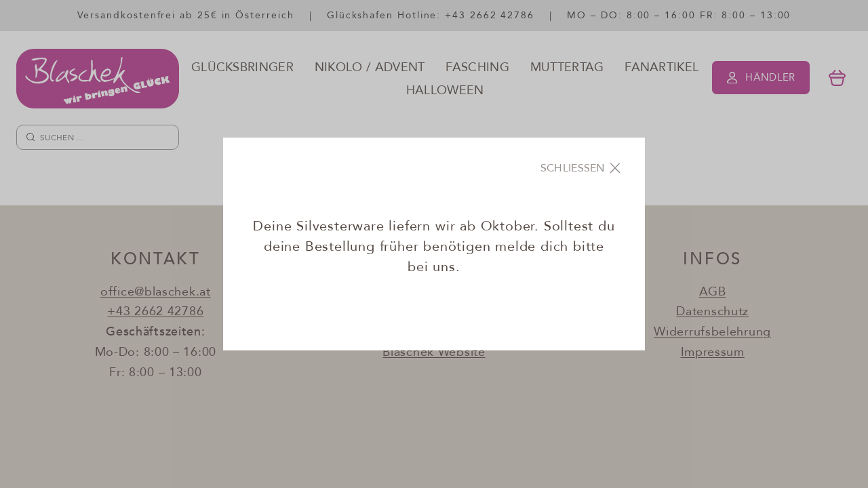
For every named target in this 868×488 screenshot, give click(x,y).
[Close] (581, 168)
